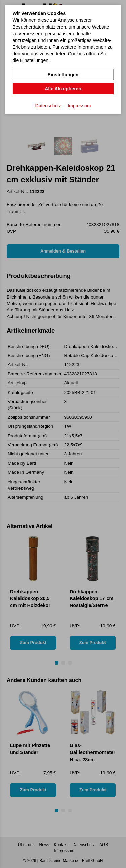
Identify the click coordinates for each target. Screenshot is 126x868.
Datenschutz (48, 106)
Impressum (79, 106)
